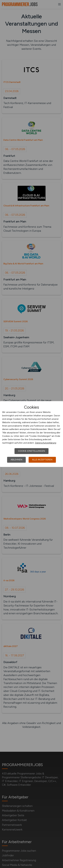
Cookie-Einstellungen (31, 451)
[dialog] (31, 434)
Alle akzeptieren (42, 460)
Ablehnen (16, 460)
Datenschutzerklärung (46, 443)
